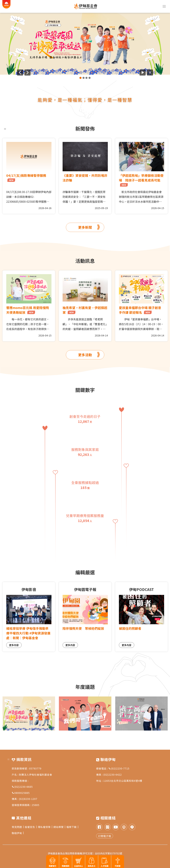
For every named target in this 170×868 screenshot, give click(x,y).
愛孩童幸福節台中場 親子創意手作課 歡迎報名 (140, 310)
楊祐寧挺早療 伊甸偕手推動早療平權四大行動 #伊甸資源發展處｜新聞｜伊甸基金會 (28, 633)
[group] (85, 44)
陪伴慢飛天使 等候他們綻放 (83, 628)
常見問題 (18, 827)
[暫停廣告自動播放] (150, 72)
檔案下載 (72, 827)
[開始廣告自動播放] (143, 72)
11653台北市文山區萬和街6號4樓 (123, 781)
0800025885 (21, 793)
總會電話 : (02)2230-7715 (113, 768)
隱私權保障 (45, 827)
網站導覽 (59, 827)
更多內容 (14, 645)
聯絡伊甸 (18, 833)
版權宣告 (31, 827)
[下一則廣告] (27, 72)
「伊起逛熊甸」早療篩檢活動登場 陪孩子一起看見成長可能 (141, 180)
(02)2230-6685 (22, 787)
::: (5, 129)
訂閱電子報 (105, 836)
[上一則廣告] (20, 72)
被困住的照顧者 (130, 628)
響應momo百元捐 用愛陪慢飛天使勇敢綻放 (28, 310)
